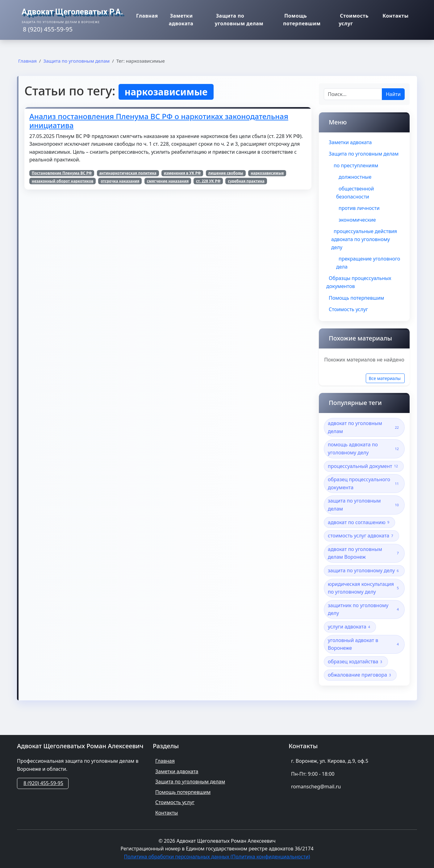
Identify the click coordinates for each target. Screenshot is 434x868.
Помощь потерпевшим (301, 20)
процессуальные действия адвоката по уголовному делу (364, 239)
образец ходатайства (356, 662)
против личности (359, 208)
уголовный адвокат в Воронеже (364, 644)
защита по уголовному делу (364, 571)
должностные (355, 177)
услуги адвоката (350, 627)
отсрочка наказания (120, 181)
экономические (357, 220)
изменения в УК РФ (182, 173)
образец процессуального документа (364, 483)
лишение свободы (226, 173)
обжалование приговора (360, 675)
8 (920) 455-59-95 (43, 783)
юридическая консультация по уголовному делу (364, 588)
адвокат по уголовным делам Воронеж (364, 553)
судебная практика (246, 181)
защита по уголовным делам (364, 505)
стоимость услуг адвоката (361, 536)
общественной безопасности (355, 193)
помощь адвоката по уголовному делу (364, 449)
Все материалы (385, 378)
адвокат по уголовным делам (364, 427)
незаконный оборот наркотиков (63, 181)
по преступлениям (356, 165)
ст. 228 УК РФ (208, 181)
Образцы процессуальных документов (359, 282)
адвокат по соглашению (359, 522)
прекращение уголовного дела (368, 263)
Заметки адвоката (176, 20)
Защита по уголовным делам (241, 20)
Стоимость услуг (355, 20)
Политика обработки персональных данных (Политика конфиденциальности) (217, 857)
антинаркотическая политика (128, 173)
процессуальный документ (364, 466)
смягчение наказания (168, 181)
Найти (393, 94)
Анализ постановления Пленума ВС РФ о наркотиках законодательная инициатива (159, 121)
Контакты (397, 16)
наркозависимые (267, 173)
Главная (146, 16)
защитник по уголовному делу (364, 609)
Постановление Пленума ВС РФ (62, 173)
